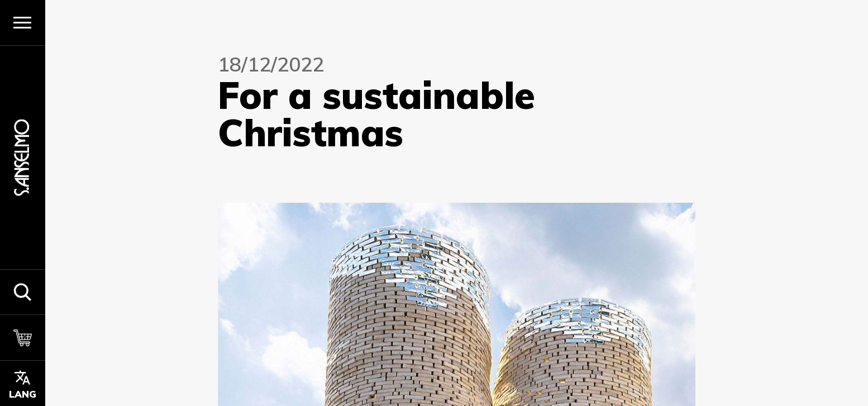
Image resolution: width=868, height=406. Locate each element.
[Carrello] (23, 337)
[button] (23, 292)
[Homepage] (22, 157)
